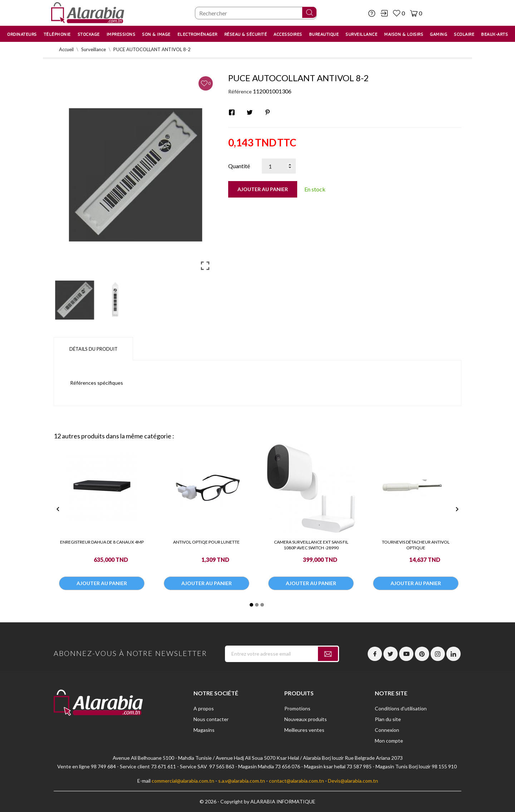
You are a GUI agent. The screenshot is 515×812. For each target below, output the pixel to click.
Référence (240, 91)
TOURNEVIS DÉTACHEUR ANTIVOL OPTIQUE (416, 545)
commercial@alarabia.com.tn (183, 781)
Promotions (297, 708)
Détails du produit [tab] (94, 349)
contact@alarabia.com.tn (296, 781)
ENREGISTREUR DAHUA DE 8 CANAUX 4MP (102, 542)
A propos (204, 708)
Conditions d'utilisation (401, 708)
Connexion (387, 730)
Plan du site (388, 719)
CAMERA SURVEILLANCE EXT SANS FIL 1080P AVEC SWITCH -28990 (311, 545)
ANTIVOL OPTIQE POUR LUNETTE (206, 542)
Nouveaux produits (306, 719)
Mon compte (389, 741)
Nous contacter (211, 719)
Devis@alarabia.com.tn (353, 781)
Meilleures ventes (304, 730)
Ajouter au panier (263, 189)
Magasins (204, 730)
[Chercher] (256, 13)
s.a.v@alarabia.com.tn (242, 781)
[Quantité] (279, 166)
